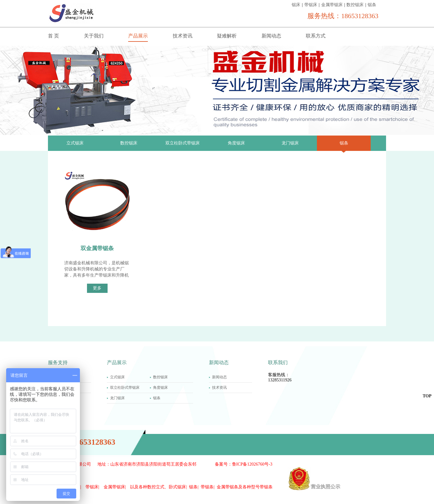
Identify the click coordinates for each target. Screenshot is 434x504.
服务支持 (58, 362)
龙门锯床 (290, 143)
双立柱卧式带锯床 (183, 143)
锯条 (372, 5)
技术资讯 (183, 36)
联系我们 (278, 362)
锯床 (296, 5)
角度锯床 (236, 143)
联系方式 (316, 36)
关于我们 (94, 36)
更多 (97, 288)
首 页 (53, 36)
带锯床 (311, 5)
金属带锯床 (332, 5)
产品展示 (138, 36)
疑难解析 (227, 36)
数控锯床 (355, 5)
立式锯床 (75, 143)
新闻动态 (271, 36)
